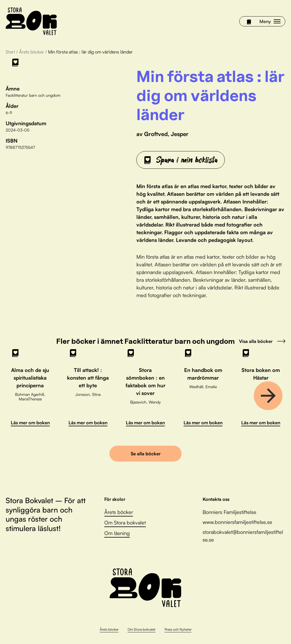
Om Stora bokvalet (125, 522)
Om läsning (117, 533)
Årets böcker (32, 52)
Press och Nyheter (178, 629)
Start (10, 52)
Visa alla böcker (262, 341)
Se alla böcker (146, 454)
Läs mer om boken (30, 423)
